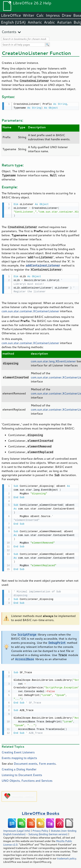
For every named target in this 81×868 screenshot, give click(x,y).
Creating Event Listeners (18, 750)
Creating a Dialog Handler (19, 767)
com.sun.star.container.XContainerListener (30, 310)
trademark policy (67, 856)
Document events (26, 762)
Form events (47, 762)
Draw (66, 15)
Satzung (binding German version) (48, 832)
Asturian (64, 22)
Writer (28, 15)
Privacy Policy (40, 829)
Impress (53, 15)
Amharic (35, 22)
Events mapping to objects (19, 756)
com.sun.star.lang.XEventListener (53, 360)
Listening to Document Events (22, 773)
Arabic (49, 22)
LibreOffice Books (40, 811)
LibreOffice (11, 15)
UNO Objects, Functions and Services (27, 779)
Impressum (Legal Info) (17, 829)
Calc (40, 15)
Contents (9, 32)
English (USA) (13, 22)
